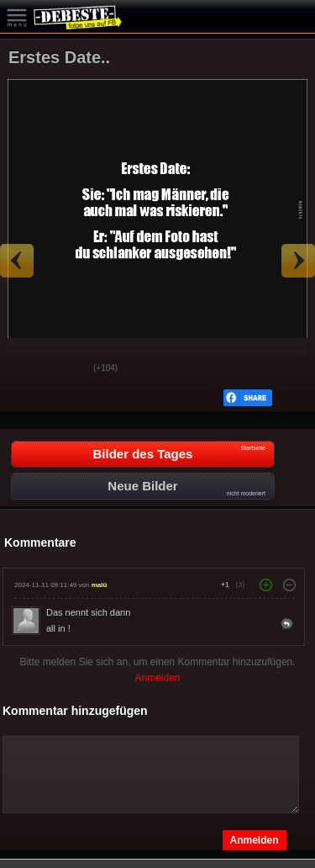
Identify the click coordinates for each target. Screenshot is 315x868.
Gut (26, 369)
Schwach (68, 369)
